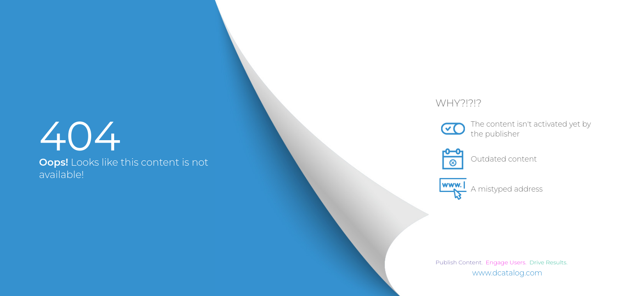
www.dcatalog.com (507, 273)
